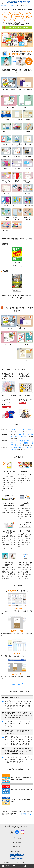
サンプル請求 (17, 842)
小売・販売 (17, 263)
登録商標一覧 (25, 814)
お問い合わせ (17, 838)
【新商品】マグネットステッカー (21, 429)
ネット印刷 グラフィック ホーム (9, 5)
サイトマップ (17, 847)
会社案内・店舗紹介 (16, 291)
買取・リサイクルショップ (16, 266)
